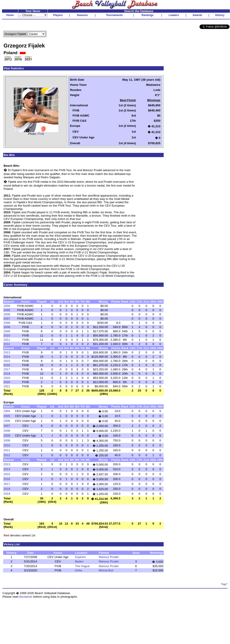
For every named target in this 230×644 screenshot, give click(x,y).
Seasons (82, 15)
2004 (7, 306)
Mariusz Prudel (109, 557)
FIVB (41, 134)
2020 (7, 382)
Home (10, 15)
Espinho (80, 557)
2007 (7, 319)
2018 (7, 374)
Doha (79, 570)
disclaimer (26, 597)
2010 (7, 335)
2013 (7, 352)
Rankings (148, 15)
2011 (7, 340)
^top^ (224, 584)
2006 (7, 314)
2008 (7, 323)
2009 (7, 331)
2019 (7, 378)
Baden (79, 561)
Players (58, 15)
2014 (7, 357)
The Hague (82, 566)
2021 (7, 386)
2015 (7, 361)
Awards (197, 15)
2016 (7, 365)
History (220, 15)
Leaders (174, 15)
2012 (7, 344)
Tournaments (114, 15)
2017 (7, 369)
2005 (7, 310)
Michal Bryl (106, 570)
